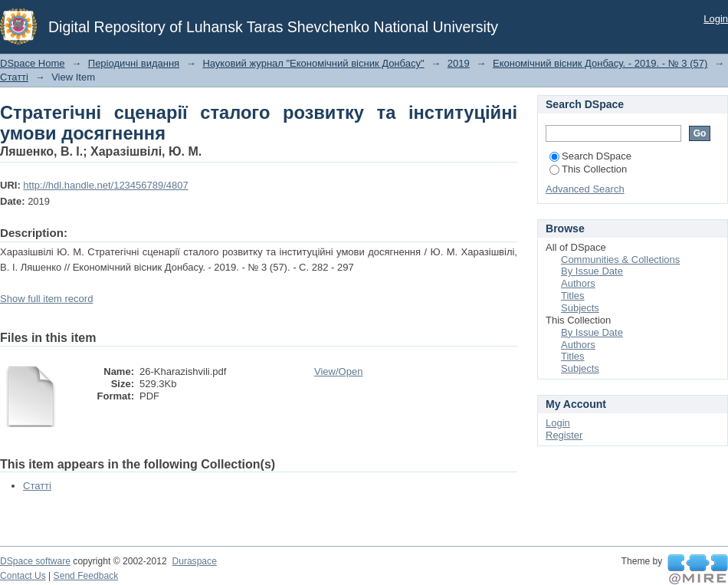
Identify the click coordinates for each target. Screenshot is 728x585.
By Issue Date (592, 271)
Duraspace (194, 561)
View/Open (338, 371)
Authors (578, 283)
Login (716, 19)
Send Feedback (86, 576)
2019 (459, 63)
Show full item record (46, 299)
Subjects (580, 308)
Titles (573, 296)
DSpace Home (33, 63)
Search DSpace (590, 156)
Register (564, 435)
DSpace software (35, 561)
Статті (14, 77)
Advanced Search (585, 189)
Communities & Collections (620, 260)
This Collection (588, 169)
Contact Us (23, 576)
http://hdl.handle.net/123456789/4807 (105, 185)
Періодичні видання (134, 63)
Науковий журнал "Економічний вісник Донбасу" (313, 63)
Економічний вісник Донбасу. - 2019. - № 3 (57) (600, 63)
